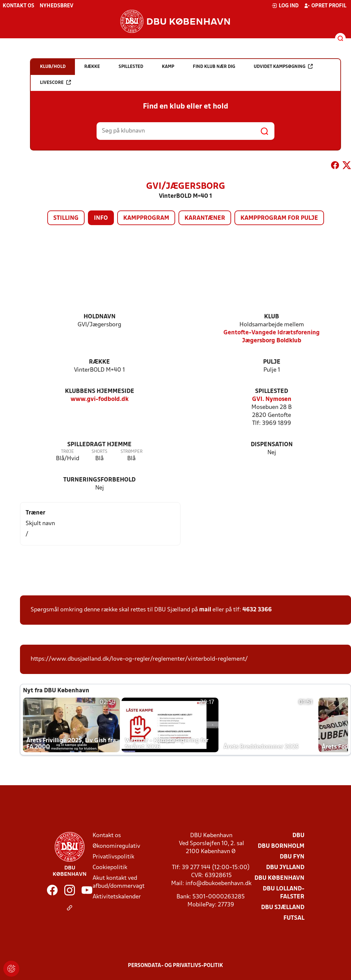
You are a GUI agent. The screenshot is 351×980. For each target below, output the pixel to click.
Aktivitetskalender (117, 897)
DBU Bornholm (281, 846)
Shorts (99, 452)
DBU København (279, 878)
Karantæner (205, 218)
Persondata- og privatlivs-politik (175, 966)
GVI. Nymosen (272, 399)
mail (205, 610)
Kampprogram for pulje (279, 218)
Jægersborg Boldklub (272, 341)
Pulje (272, 362)
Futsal (294, 918)
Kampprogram (146, 218)
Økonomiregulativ (116, 846)
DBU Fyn (292, 857)
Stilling (66, 218)
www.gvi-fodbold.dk (100, 399)
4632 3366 (257, 610)
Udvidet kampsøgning (283, 66)
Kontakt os (18, 6)
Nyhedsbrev (56, 6)
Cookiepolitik (110, 868)
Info (101, 218)
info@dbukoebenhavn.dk (218, 884)
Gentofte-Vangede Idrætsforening (272, 333)
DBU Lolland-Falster (284, 893)
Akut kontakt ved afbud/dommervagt (119, 882)
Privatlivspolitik (113, 857)
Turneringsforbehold (99, 480)
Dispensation (272, 445)
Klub (272, 317)
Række (99, 362)
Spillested (272, 391)
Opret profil (325, 6)
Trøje (67, 452)
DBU (298, 836)
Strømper (132, 452)
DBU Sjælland (283, 908)
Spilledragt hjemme (99, 445)
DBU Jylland (285, 868)
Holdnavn (100, 317)
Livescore (55, 82)
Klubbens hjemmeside (100, 391)
